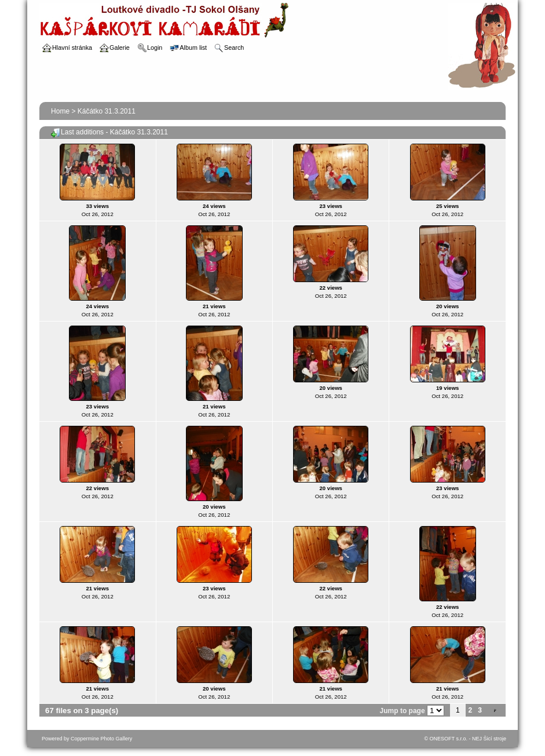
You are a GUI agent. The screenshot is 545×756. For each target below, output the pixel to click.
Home (60, 111)
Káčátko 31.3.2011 (107, 111)
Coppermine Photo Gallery (101, 739)
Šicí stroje (495, 739)
